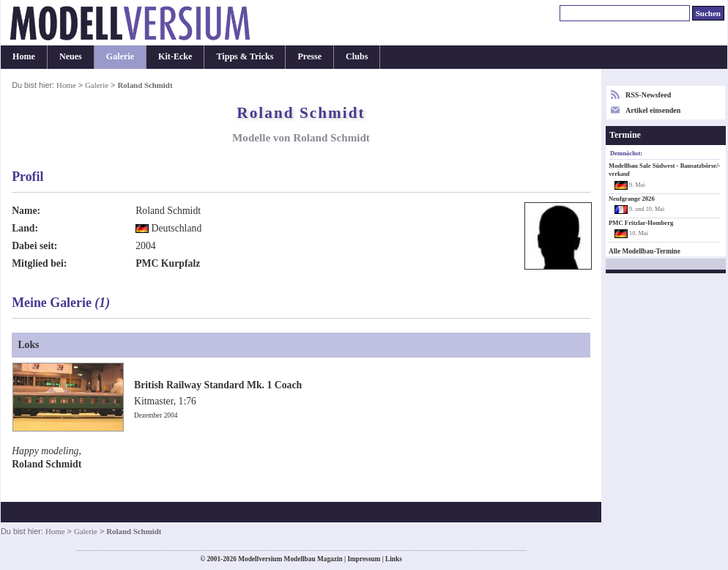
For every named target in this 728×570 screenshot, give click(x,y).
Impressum (364, 559)
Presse (309, 56)
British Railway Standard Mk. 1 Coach (218, 385)
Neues (71, 56)
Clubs (357, 56)
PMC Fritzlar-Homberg (641, 223)
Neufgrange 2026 (632, 199)
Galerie (120, 56)
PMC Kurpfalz (168, 263)
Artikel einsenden (653, 110)
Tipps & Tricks (245, 56)
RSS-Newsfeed (648, 95)
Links (394, 559)
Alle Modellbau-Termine (645, 251)
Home (24, 56)
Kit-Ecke (175, 56)
